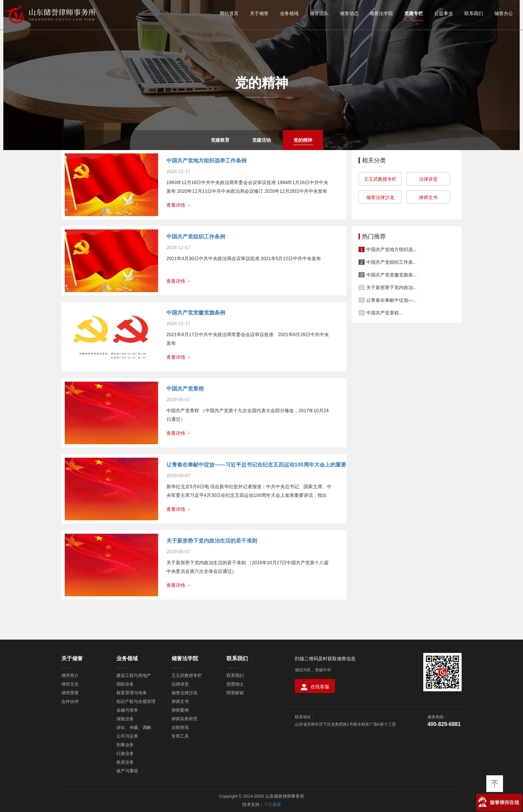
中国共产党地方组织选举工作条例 (206, 161)
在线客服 (315, 687)
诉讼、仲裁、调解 (134, 727)
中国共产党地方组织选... (392, 249)
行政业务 (125, 753)
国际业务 (125, 684)
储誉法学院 (381, 13)
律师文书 (428, 197)
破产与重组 (127, 771)
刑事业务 (125, 745)
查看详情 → (179, 205)
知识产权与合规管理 (136, 701)
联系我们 (474, 13)
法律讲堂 (428, 179)
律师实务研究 (184, 719)
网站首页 (229, 13)
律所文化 (70, 684)
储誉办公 (504, 13)
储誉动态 (349, 13)
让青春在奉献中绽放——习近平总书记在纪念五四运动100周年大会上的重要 (256, 465)
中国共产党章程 (185, 389)
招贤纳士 (235, 684)
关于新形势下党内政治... (392, 287)
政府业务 (125, 762)
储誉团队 (319, 13)
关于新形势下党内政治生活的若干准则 (212, 541)
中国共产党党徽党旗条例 (196, 313)
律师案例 (180, 710)
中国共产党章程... (385, 313)
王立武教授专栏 (380, 179)
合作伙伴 (70, 701)
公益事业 (444, 13)
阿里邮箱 (235, 693)
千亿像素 (273, 804)
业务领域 (289, 13)
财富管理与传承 (132, 693)
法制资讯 (180, 727)
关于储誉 (259, 13)
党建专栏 (414, 13)
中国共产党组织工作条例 (196, 237)
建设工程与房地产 (134, 675)
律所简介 (70, 675)
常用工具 (180, 736)
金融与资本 (127, 710)
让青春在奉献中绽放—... (392, 300)
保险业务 (125, 719)
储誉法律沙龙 (380, 197)
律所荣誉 (70, 693)
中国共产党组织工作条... (392, 262)
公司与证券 (127, 736)
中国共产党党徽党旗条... (392, 275)
